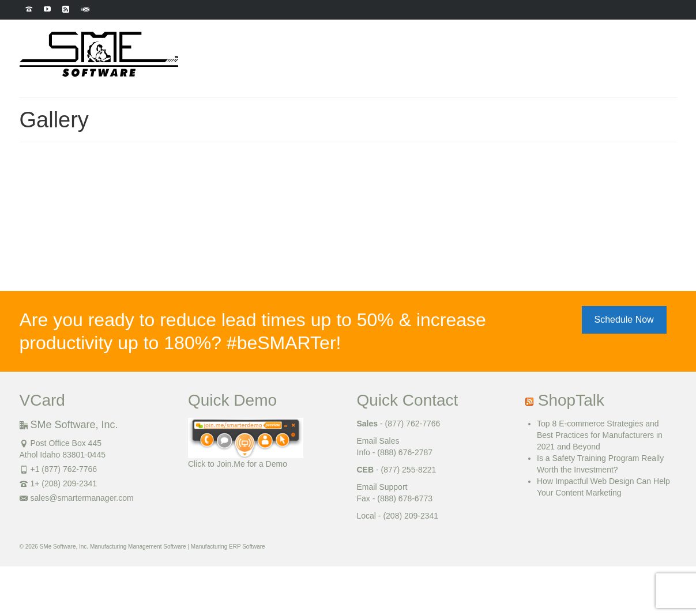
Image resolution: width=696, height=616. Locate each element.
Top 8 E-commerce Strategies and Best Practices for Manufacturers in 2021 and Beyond (600, 435)
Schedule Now (624, 320)
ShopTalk (571, 400)
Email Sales (378, 441)
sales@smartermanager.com (77, 498)
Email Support (382, 487)
